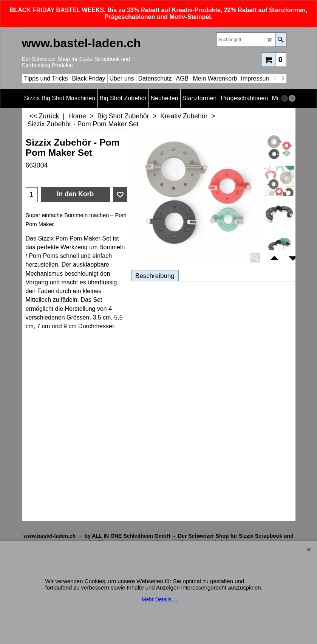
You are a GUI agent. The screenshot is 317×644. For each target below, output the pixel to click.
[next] (283, 79)
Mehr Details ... (159, 599)
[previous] (275, 79)
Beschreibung (155, 276)
